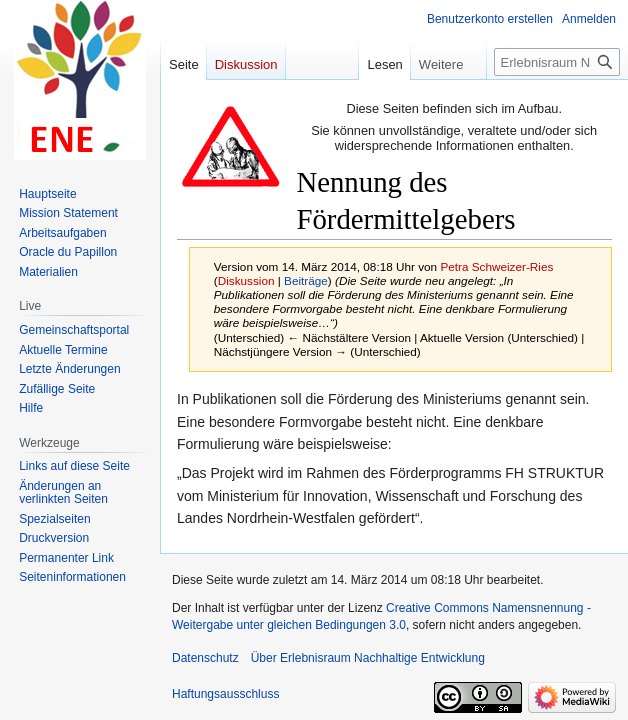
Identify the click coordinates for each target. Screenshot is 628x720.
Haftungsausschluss (225, 694)
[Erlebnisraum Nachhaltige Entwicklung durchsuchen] (557, 62)
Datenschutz (205, 658)
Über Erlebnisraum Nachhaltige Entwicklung (368, 658)
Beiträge (306, 280)
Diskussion (246, 280)
